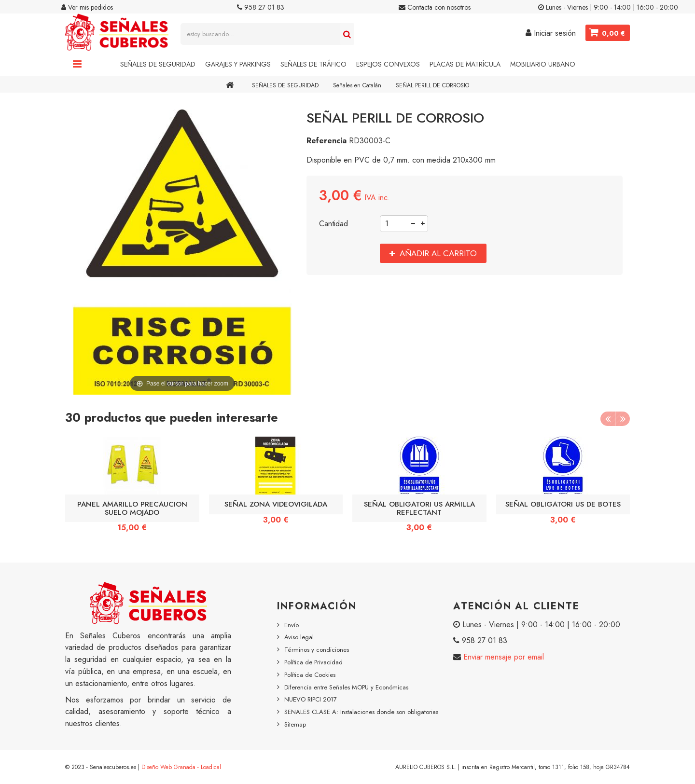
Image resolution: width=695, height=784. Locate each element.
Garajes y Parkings (238, 64)
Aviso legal (299, 637)
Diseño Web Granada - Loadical (181, 767)
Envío (292, 625)
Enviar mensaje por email (502, 657)
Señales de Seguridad (158, 64)
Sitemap (295, 724)
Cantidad (334, 224)
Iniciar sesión (551, 33)
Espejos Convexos (388, 64)
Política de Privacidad (313, 662)
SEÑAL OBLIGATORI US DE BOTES (563, 504)
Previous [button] (608, 419)
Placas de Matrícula (465, 64)
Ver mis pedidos (87, 7)
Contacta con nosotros (435, 7)
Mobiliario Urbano (543, 64)
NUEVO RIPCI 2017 (311, 699)
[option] (132, 488)
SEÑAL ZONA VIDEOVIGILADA (276, 504)
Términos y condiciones (317, 650)
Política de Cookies (310, 675)
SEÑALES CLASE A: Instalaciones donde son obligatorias (361, 712)
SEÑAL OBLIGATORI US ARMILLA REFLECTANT (419, 508)
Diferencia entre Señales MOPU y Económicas (346, 687)
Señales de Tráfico (313, 64)
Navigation (77, 64)
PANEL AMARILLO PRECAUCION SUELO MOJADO (132, 508)
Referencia (327, 141)
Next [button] (623, 419)
